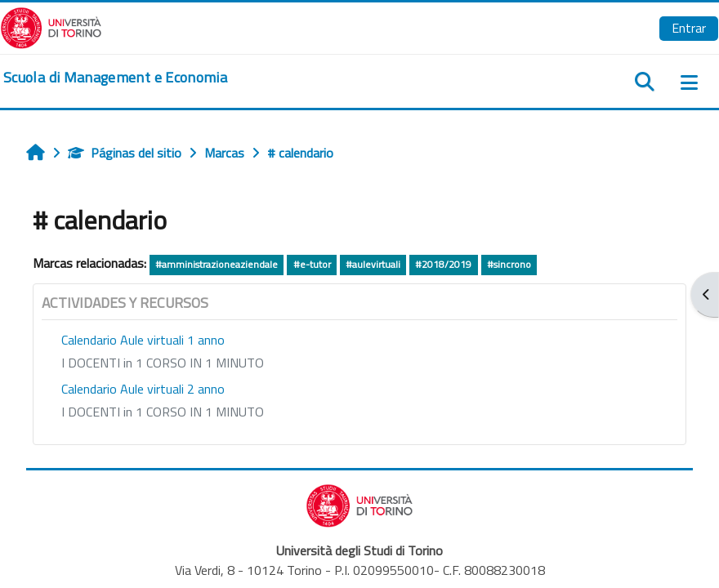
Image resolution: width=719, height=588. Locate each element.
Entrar (689, 28)
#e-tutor (312, 264)
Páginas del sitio (125, 153)
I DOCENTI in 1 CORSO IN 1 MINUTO (163, 363)
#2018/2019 (443, 264)
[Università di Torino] (51, 26)
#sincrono (509, 264)
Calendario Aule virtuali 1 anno (143, 340)
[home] (115, 78)
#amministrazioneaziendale (217, 264)
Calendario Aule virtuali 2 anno (143, 389)
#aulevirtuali (373, 264)
